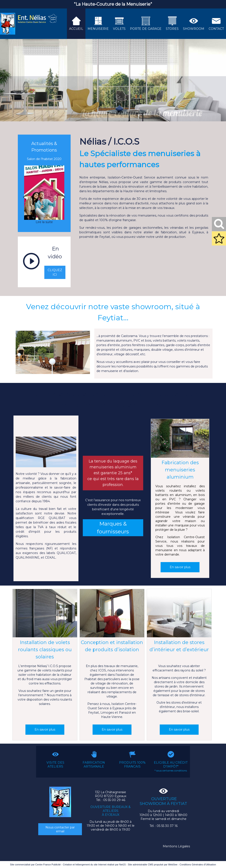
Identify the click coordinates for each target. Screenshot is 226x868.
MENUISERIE (98, 29)
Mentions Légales (176, 846)
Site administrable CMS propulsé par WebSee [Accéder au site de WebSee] (153, 865)
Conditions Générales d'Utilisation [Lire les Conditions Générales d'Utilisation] (198, 865)
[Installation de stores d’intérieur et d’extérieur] (179, 614)
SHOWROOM (194, 29)
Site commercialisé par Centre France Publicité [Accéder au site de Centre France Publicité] (35, 865)
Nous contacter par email (60, 829)
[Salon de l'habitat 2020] (44, 193)
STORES (172, 29)
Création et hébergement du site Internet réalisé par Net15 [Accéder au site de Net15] (94, 865)
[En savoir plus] (180, 567)
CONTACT (216, 29)
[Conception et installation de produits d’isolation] (112, 614)
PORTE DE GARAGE (146, 29)
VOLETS (119, 29)
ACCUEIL (76, 29)
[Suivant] (64, 197)
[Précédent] (25, 197)
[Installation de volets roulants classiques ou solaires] (45, 614)
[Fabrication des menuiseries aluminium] (180, 439)
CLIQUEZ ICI (55, 272)
